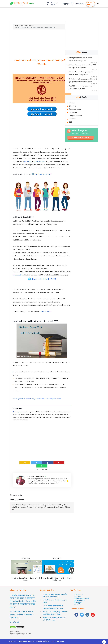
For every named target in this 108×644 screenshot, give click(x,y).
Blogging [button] (65, 4)
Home (16, 26)
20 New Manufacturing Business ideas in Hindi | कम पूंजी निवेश (81, 73)
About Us (78, 604)
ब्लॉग (48, 4)
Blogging (72, 106)
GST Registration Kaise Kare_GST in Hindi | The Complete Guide (37, 399)
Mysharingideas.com (19, 412)
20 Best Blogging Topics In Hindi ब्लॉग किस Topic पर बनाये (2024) (82, 66)
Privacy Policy (80, 600)
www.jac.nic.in (18, 275)
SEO (72, 4)
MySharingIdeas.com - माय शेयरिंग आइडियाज (34, 641)
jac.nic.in (28, 162)
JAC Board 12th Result (42, 114)
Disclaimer (78, 602)
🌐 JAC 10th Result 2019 (42, 279)
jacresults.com (40, 162)
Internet (72, 119)
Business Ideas (54, 4)
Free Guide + (80, 137)
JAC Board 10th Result (42, 109)
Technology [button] (79, 4)
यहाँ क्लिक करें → (15, 622)
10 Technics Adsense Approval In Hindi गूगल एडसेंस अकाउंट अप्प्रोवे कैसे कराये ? (83, 80)
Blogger (72, 103)
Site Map (78, 596)
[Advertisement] (54, 13)
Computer (73, 112)
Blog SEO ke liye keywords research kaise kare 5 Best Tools (82, 87)
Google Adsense (75, 116)
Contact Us (79, 595)
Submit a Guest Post (82, 598)
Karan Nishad (40, 476)
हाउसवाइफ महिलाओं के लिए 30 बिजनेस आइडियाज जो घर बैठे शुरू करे (80, 59)
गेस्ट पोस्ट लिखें (90, 4)
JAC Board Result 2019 (43, 174)
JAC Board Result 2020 (27, 26)
